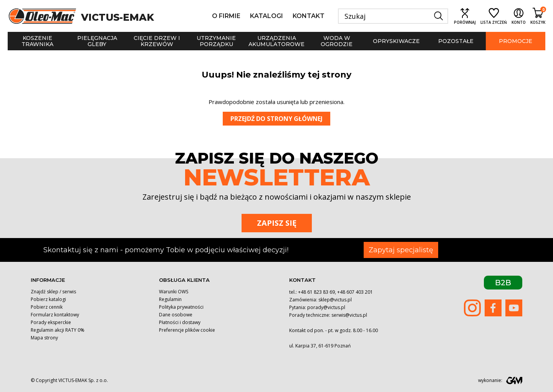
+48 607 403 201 (355, 292)
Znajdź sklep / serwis (53, 292)
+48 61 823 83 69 (316, 292)
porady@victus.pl (326, 307)
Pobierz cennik (47, 307)
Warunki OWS (174, 292)
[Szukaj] (393, 16)
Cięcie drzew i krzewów (157, 41)
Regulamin (170, 299)
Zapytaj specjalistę (401, 250)
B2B (503, 283)
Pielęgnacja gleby (97, 41)
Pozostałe (456, 41)
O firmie (226, 16)
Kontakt (309, 16)
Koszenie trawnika (37, 41)
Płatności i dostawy (180, 322)
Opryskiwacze (396, 41)
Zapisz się (277, 223)
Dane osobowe (176, 315)
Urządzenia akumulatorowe (276, 41)
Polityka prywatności (181, 307)
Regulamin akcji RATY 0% (58, 330)
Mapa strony (44, 338)
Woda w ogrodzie (337, 41)
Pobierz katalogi (48, 299)
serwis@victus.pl (349, 315)
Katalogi (267, 16)
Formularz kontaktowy (55, 315)
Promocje (516, 41)
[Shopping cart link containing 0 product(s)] (538, 16)
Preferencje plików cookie (187, 330)
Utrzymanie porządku (216, 41)
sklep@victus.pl (335, 300)
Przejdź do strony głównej (276, 119)
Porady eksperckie (51, 322)
